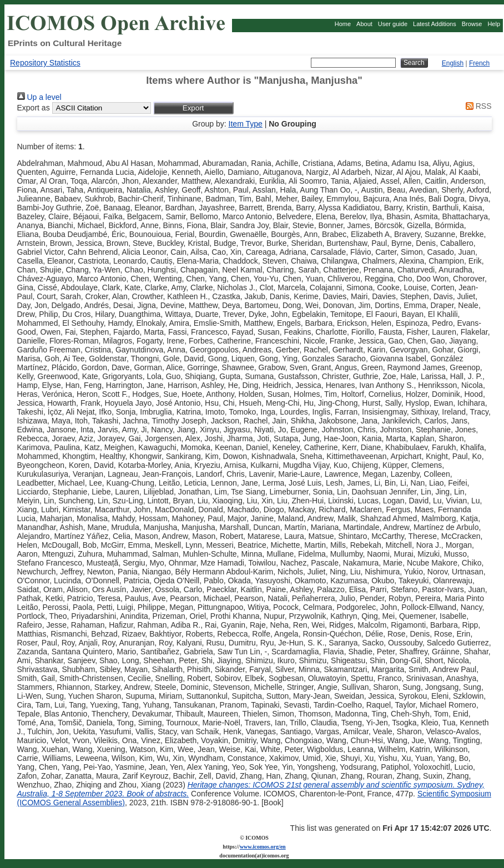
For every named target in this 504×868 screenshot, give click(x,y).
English (453, 63)
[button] (193, 108)
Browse (472, 24)
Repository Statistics (45, 63)
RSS (477, 106)
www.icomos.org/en (263, 847)
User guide (393, 24)
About (364, 24)
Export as (34, 108)
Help (494, 24)
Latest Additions (435, 24)
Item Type (246, 124)
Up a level (39, 97)
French (479, 63)
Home (343, 24)
